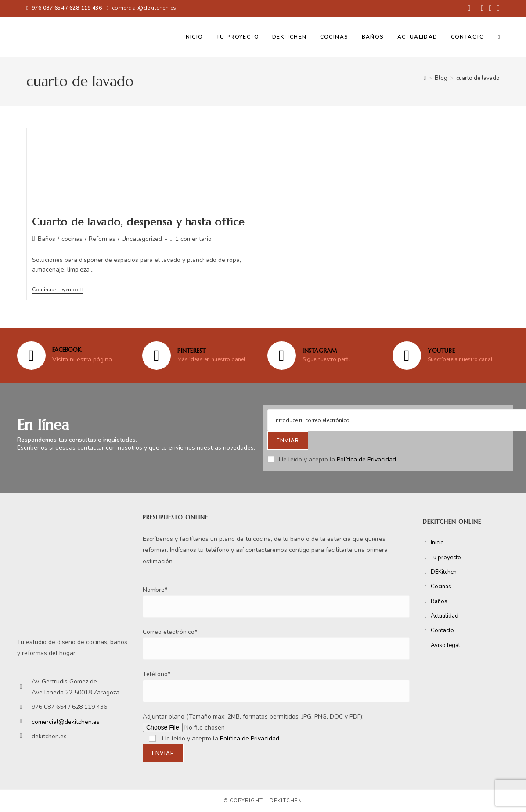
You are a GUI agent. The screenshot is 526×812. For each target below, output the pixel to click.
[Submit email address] (288, 440)
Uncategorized (142, 239)
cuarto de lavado (478, 78)
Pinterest (191, 351)
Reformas (102, 239)
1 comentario (193, 239)
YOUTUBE (441, 351)
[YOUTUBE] (407, 356)
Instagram (320, 351)
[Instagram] (282, 356)
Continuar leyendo (57, 290)
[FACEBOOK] (31, 356)
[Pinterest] (157, 356)
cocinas (72, 239)
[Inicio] (425, 78)
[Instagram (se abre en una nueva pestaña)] (490, 8)
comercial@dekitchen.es (144, 8)
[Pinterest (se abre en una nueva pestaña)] (482, 8)
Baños (47, 239)
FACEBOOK (67, 350)
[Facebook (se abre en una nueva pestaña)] (469, 8)
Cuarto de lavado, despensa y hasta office (138, 222)
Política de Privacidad (366, 460)
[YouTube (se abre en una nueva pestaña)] (497, 8)
